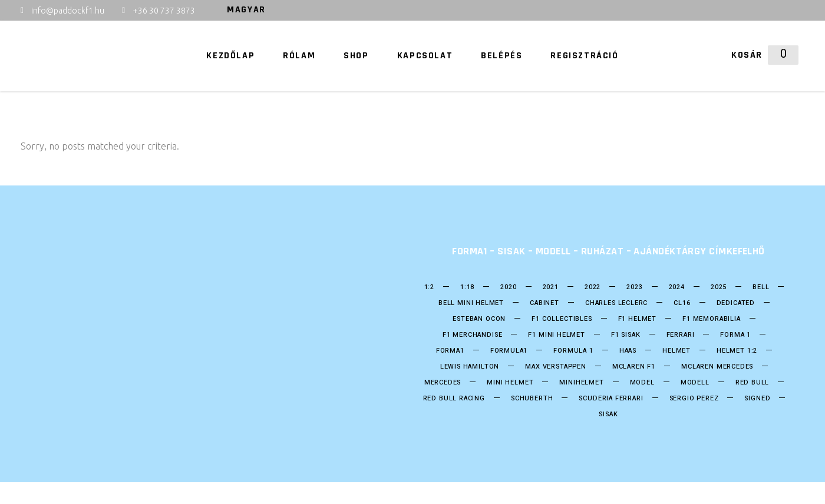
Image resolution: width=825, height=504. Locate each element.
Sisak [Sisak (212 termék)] (608, 415)
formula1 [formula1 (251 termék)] (509, 351)
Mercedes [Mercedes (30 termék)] (443, 383)
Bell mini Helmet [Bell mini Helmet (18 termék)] (471, 303)
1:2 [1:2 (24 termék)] (429, 287)
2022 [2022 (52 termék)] (593, 287)
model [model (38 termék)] (642, 383)
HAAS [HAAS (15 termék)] (628, 351)
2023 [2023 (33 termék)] (634, 287)
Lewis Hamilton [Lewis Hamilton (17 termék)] (470, 367)
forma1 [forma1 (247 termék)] (450, 351)
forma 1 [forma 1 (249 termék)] (735, 335)
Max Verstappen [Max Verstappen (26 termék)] (556, 367)
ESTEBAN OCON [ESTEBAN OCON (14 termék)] (479, 319)
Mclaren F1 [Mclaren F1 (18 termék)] (634, 367)
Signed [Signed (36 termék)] (757, 399)
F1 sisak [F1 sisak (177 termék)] (626, 335)
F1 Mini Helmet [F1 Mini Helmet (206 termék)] (557, 335)
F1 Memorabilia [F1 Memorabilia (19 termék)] (712, 319)
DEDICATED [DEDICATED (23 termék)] (736, 303)
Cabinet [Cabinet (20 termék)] (544, 303)
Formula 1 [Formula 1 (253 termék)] (573, 351)
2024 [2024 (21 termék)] (677, 287)
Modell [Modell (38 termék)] (695, 383)
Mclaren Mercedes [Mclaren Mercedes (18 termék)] (717, 367)
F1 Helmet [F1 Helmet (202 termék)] (637, 319)
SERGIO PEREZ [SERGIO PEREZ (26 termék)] (694, 399)
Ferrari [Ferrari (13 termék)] (681, 335)
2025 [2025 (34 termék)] (719, 287)
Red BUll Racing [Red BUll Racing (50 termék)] (454, 399)
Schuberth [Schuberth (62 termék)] (532, 399)
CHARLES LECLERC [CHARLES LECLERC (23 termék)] (616, 303)
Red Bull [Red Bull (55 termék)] (753, 383)
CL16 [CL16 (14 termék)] (682, 303)
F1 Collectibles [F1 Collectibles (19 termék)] (562, 319)
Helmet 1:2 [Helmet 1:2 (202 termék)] (737, 351)
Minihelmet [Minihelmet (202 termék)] (581, 383)
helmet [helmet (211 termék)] (676, 351)
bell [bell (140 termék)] (761, 287)
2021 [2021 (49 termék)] (551, 287)
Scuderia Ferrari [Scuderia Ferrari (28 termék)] (611, 399)
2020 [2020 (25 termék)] (508, 287)
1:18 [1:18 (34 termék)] (467, 287)
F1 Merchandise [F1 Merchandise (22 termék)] (473, 335)
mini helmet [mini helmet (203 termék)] (510, 383)
